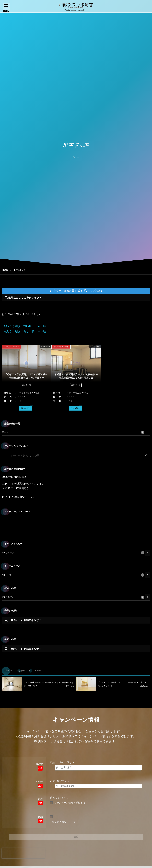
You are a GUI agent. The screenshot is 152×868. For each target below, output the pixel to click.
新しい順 (29, 332)
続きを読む (26, 411)
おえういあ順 (12, 332)
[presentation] (23, 853)
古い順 (27, 326)
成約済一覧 (26, 388)
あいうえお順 (12, 326)
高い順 (42, 332)
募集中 (73, 432)
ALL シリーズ (73, 553)
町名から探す (73, 597)
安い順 (42, 326)
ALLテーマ (73, 575)
